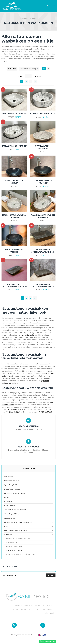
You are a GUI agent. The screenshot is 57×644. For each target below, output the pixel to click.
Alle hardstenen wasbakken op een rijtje (18, 539)
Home (23, 18)
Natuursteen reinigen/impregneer (15, 493)
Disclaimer (35, 609)
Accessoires (8, 501)
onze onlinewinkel (27, 335)
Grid (44, 69)
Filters (13, 69)
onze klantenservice (13, 409)
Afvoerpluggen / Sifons (12, 514)
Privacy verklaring (47, 609)
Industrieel (8, 497)
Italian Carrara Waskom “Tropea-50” (43, 216)
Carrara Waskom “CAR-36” (14, 114)
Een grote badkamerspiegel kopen (16, 530)
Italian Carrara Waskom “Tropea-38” (14, 216)
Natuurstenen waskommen (14, 550)
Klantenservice (48, 606)
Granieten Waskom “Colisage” (43, 182)
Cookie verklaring (49, 613)
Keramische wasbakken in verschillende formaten (21, 554)
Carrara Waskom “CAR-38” (43, 114)
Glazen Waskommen (12, 542)
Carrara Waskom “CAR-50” (14, 146)
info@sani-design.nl (13, 412)
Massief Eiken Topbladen (12, 489)
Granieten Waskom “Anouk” (14, 182)
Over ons (19, 606)
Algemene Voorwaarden (21, 609)
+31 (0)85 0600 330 (45, 412)
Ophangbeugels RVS (11, 485)
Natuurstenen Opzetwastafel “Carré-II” (14, 285)
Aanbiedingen (9, 477)
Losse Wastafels (10, 506)
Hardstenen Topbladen (12, 481)
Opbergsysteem (9, 518)
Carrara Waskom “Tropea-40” (43, 147)
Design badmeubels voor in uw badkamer (18, 522)
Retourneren (28, 606)
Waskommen (31, 18)
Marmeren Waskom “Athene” (14, 251)
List (48, 69)
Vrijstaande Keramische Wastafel (15, 510)
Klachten (38, 606)
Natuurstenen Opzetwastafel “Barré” (43, 251)
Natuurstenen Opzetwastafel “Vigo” (43, 285)
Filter (51, 575)
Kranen (7, 526)
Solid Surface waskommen (14, 546)
